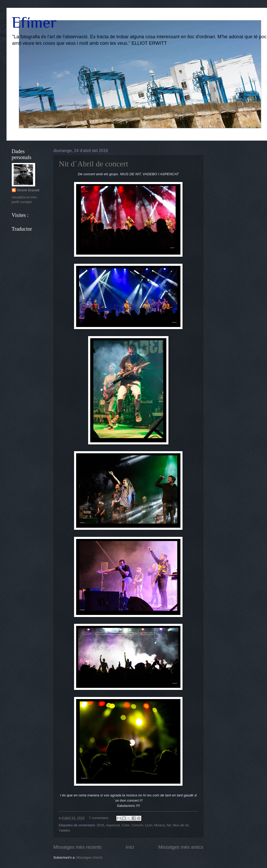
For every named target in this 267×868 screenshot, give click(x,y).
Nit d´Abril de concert (94, 164)
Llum (149, 825)
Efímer (34, 22)
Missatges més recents (77, 847)
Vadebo (65, 830)
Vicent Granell (28, 190)
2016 (101, 825)
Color (126, 825)
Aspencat (113, 825)
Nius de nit (181, 825)
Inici (130, 847)
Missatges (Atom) (89, 857)
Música (159, 825)
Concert (137, 825)
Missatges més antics (181, 847)
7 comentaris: (99, 818)
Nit (169, 825)
